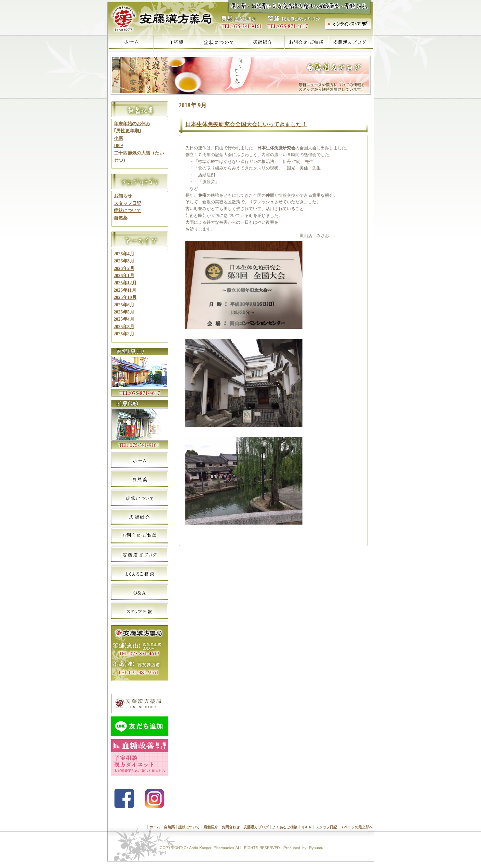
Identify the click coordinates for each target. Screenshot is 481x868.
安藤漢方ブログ (256, 827)
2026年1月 (124, 276)
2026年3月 (124, 261)
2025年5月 (124, 312)
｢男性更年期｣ (127, 131)
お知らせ (123, 196)
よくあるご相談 (285, 827)
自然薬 (121, 218)
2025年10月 (125, 297)
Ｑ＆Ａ (306, 827)
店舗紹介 (211, 827)
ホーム (155, 827)
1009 (118, 146)
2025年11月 (125, 290)
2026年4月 (124, 254)
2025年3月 (124, 327)
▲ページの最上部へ (357, 827)
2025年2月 (124, 334)
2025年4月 (124, 319)
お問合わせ (231, 827)
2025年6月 (124, 305)
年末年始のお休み (132, 124)
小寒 (118, 138)
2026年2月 (124, 268)
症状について (127, 211)
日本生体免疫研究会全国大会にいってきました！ (246, 124)
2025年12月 (125, 283)
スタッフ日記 (127, 203)
